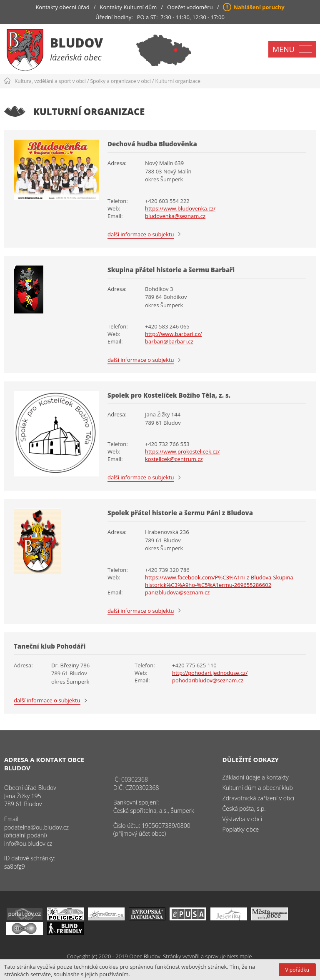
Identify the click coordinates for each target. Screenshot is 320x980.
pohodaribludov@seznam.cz (208, 680)
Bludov (76, 43)
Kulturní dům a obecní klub (258, 788)
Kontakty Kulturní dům (129, 7)
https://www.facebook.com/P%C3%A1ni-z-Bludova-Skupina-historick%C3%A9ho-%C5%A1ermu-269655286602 (220, 581)
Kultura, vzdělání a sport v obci (50, 81)
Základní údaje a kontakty (256, 777)
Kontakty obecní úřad (62, 7)
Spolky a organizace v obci (121, 81)
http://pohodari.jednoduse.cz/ (210, 673)
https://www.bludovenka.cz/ (180, 208)
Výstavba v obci (242, 819)
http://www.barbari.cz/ (174, 334)
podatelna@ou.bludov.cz (36, 827)
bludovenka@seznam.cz (175, 216)
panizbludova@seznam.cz (177, 592)
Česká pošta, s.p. (244, 808)
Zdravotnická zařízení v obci (259, 798)
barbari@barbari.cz (169, 341)
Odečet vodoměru (190, 7)
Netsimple (239, 956)
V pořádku (297, 970)
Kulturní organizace (178, 81)
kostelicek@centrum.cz (174, 459)
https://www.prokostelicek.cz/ (182, 451)
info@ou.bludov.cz (28, 843)
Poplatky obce (241, 829)
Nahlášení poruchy (259, 7)
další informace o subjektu (141, 234)
